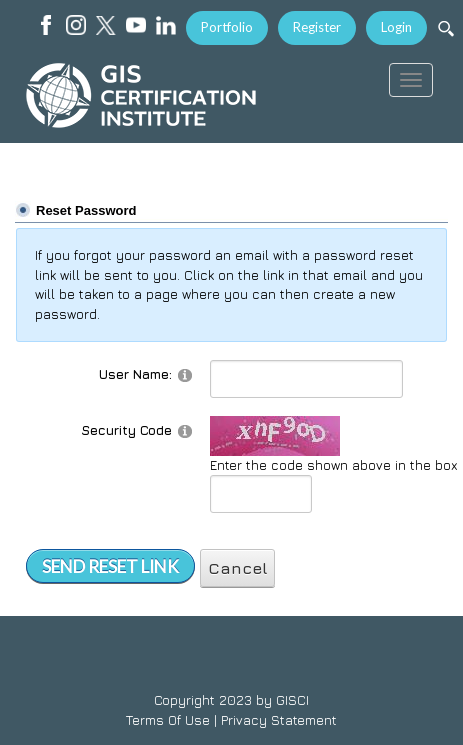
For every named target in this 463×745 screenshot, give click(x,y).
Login (396, 27)
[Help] (185, 374)
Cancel (238, 568)
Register (317, 27)
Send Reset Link (110, 566)
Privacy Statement (279, 720)
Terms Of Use (168, 720)
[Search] (445, 28)
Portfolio (227, 27)
